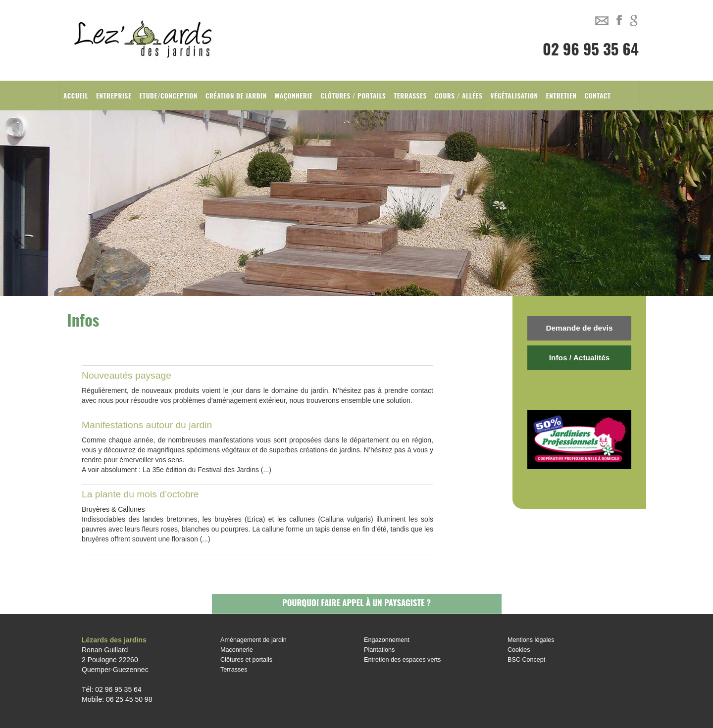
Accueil (76, 96)
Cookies (519, 650)
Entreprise (114, 96)
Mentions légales (531, 640)
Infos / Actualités (580, 358)
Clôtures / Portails (354, 96)
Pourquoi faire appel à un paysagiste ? (356, 603)
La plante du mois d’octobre (140, 494)
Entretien (561, 96)
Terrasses (410, 96)
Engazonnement (387, 640)
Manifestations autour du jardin (147, 425)
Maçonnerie (294, 96)
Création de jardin (236, 96)
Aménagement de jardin (254, 640)
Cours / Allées (459, 96)
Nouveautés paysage (127, 375)
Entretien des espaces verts (402, 660)
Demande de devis (579, 328)
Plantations (379, 650)
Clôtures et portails (246, 660)
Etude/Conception (169, 96)
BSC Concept (526, 660)
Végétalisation (514, 96)
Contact (598, 96)
